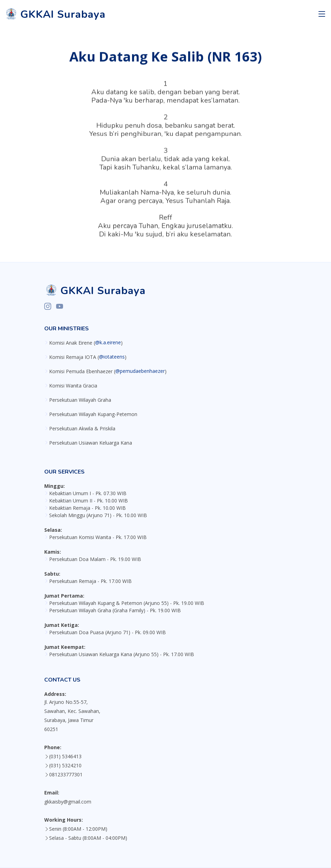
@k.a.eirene (108, 343)
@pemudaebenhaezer (140, 371)
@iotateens (112, 357)
